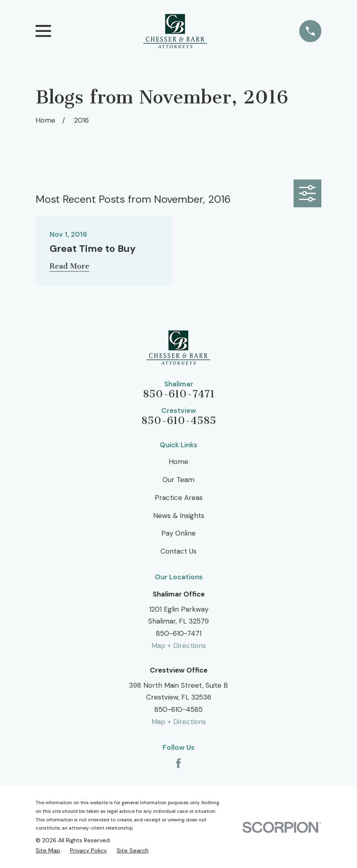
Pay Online (178, 533)
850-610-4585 (179, 421)
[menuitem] (48, 851)
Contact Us (178, 551)
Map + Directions (179, 646)
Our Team (178, 480)
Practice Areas (179, 498)
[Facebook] (178, 763)
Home (178, 462)
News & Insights (179, 516)
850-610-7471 (179, 394)
